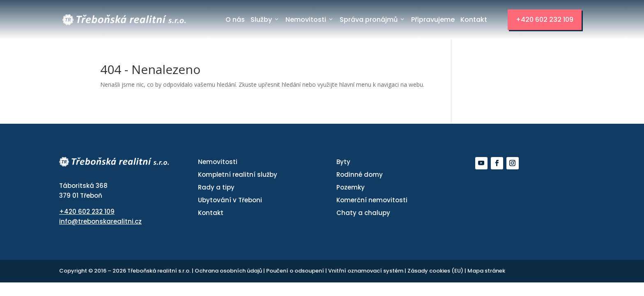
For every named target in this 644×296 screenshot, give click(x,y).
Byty (343, 162)
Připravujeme (433, 20)
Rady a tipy (216, 187)
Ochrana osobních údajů (229, 271)
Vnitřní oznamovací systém (366, 271)
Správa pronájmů (373, 20)
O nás (235, 20)
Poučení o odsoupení (296, 271)
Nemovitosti (310, 20)
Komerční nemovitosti (372, 200)
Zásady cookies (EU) (436, 271)
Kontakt (474, 20)
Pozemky (351, 187)
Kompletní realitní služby (238, 175)
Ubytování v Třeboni (230, 200)
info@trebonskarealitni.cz (100, 221)
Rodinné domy (360, 175)
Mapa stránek (486, 271)
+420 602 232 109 (545, 20)
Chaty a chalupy (363, 213)
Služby (265, 20)
